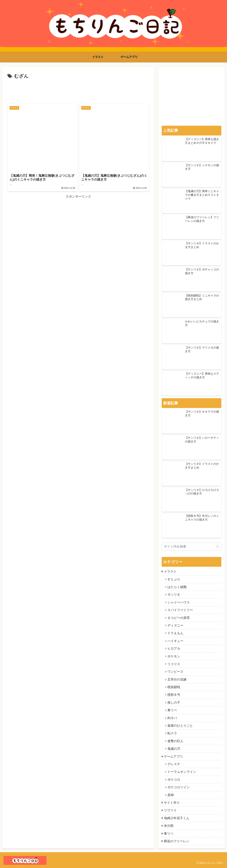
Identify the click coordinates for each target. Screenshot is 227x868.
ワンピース (175, 672)
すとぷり (174, 579)
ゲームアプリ (173, 757)
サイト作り (172, 803)
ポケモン (174, 656)
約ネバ (172, 718)
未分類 (169, 826)
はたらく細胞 (177, 587)
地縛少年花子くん (177, 818)
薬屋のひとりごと (180, 726)
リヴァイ (170, 810)
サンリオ (174, 595)
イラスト (170, 572)
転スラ (172, 733)
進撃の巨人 (175, 741)
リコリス (174, 664)
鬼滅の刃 (174, 749)
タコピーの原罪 (179, 618)
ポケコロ (174, 780)
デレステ (174, 764)
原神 (171, 795)
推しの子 (174, 703)
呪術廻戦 (174, 687)
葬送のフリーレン (177, 841)
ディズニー (175, 625)
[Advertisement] (78, 90)
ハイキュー (175, 641)
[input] (192, 547)
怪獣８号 (174, 695)
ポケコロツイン (179, 787)
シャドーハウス (179, 602)
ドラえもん (175, 633)
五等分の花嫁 (177, 679)
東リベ (172, 710)
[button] (218, 547)
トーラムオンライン (182, 772)
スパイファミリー (180, 610)
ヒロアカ (174, 649)
